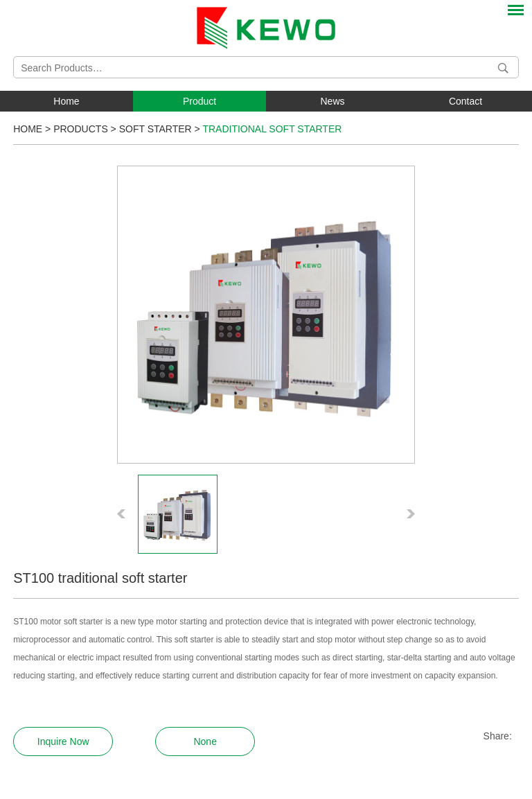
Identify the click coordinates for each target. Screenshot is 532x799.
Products (81, 129)
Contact (465, 101)
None (205, 741)
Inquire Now (63, 741)
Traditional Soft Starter (272, 129)
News (332, 101)
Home (66, 101)
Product (199, 101)
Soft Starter (156, 129)
